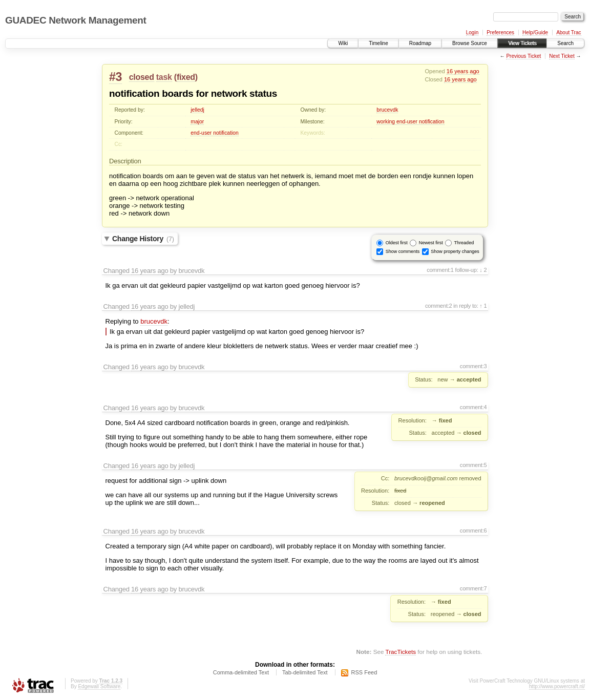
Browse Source (470, 43)
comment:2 (439, 306)
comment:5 (473, 465)
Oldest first (397, 243)
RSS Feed (364, 672)
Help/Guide (535, 33)
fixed (186, 77)
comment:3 (473, 366)
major (197, 122)
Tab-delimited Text (305, 672)
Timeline (378, 43)
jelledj (197, 110)
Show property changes (455, 251)
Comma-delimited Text (241, 672)
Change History (143, 239)
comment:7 (473, 588)
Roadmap (420, 43)
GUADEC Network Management (76, 20)
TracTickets (401, 652)
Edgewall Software (99, 686)
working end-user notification (410, 122)
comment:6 (473, 531)
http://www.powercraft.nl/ (557, 686)
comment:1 (440, 270)
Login (472, 33)
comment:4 (473, 407)
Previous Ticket (523, 56)
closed (142, 77)
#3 (115, 77)
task (164, 77)
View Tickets (522, 43)
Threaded (464, 243)
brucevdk (387, 110)
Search (565, 43)
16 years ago (463, 71)
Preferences (500, 33)
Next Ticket (562, 56)
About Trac (568, 33)
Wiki (343, 43)
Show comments (403, 251)
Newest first (431, 243)
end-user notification (215, 133)
